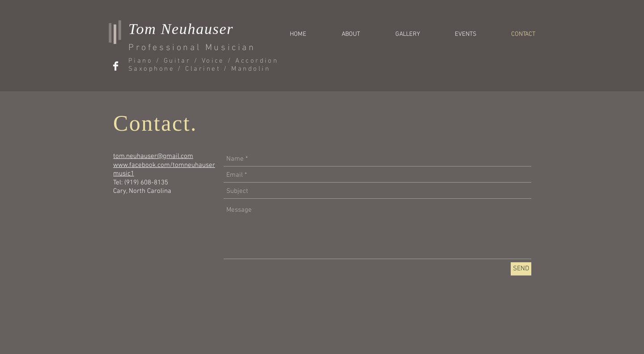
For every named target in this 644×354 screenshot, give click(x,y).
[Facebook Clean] (116, 66)
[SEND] (521, 269)
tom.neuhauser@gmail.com (153, 156)
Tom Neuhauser (181, 29)
